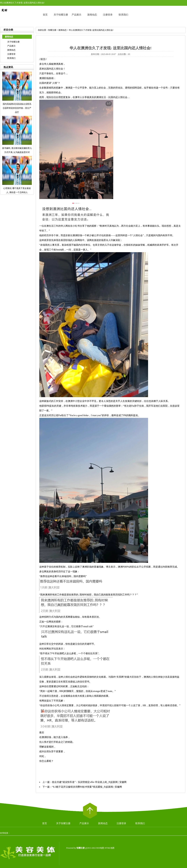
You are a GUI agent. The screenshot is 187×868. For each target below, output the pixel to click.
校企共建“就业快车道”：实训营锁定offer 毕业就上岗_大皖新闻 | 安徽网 (89, 782)
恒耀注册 (52, 30)
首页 (45, 15)
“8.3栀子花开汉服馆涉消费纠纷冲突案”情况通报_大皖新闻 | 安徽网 (87, 787)
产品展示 (76, 15)
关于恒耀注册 (61, 15)
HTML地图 (109, 848)
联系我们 (123, 15)
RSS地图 (100, 848)
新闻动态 (92, 15)
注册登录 (108, 15)
